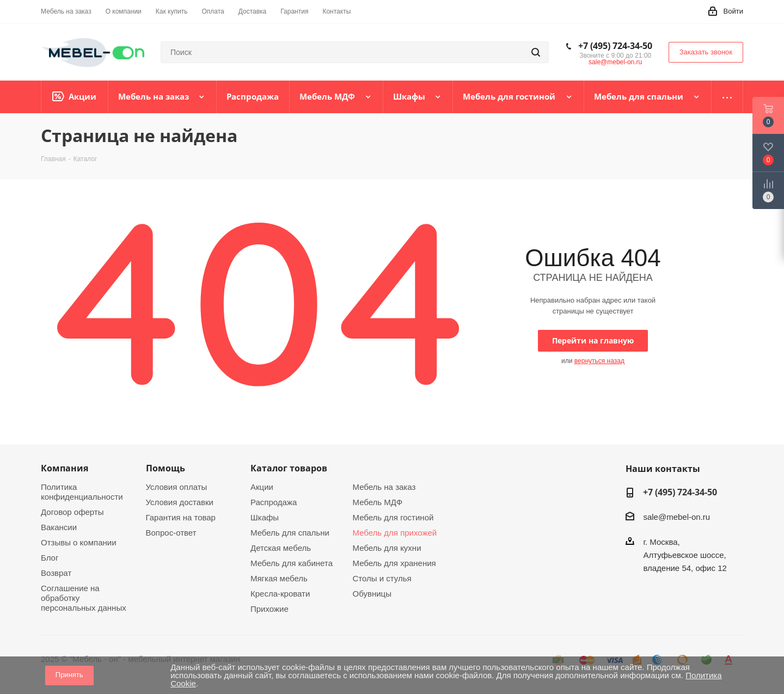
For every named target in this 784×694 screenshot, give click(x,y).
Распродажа (274, 502)
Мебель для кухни (387, 548)
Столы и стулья (382, 578)
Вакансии (59, 527)
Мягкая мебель (279, 578)
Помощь (166, 468)
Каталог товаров (289, 468)
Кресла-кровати (280, 594)
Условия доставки (180, 502)
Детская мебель (281, 548)
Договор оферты (72, 512)
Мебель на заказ (384, 487)
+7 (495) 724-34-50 (615, 46)
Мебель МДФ (378, 502)
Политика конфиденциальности (82, 492)
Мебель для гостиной (393, 517)
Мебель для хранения (394, 563)
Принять (69, 675)
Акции (262, 487)
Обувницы (372, 594)
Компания (65, 468)
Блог (50, 558)
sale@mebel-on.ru (615, 62)
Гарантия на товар (181, 517)
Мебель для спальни (290, 533)
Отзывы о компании (79, 542)
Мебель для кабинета (292, 563)
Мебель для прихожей (395, 533)
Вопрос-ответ (171, 533)
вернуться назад (599, 361)
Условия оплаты (177, 487)
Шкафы (265, 517)
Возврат (56, 573)
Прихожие (269, 609)
